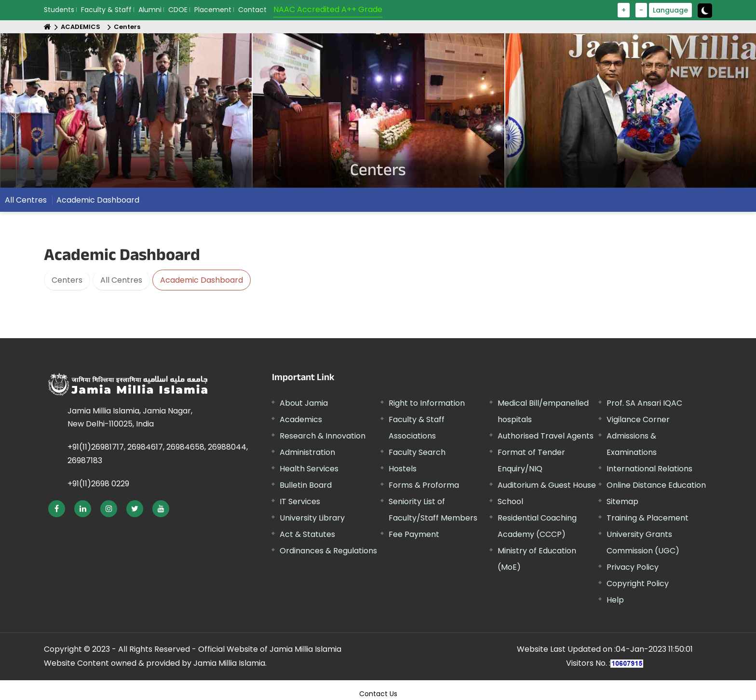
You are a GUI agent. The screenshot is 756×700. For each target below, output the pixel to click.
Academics (301, 419)
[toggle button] (705, 11)
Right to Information (427, 403)
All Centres (26, 200)
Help (615, 600)
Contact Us (378, 694)
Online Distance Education (656, 485)
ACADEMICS (81, 27)
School (510, 501)
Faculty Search (417, 452)
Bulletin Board (306, 485)
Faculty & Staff (106, 10)
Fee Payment (414, 534)
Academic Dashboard (98, 200)
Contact (252, 10)
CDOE (178, 10)
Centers (127, 27)
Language (670, 10)
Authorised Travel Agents (546, 436)
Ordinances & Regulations (328, 551)
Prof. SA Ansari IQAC (644, 403)
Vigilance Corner (638, 419)
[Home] (47, 27)
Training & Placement (648, 518)
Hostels (403, 469)
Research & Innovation (323, 436)
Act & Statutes (307, 534)
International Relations (649, 469)
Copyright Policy (638, 583)
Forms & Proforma (424, 485)
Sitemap (622, 501)
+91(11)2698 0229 (98, 484)
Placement (213, 10)
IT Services (300, 501)
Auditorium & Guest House (547, 485)
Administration (307, 452)
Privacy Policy (633, 567)
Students (59, 10)
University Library (312, 518)
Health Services (309, 469)
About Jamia (304, 403)
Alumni (150, 10)
